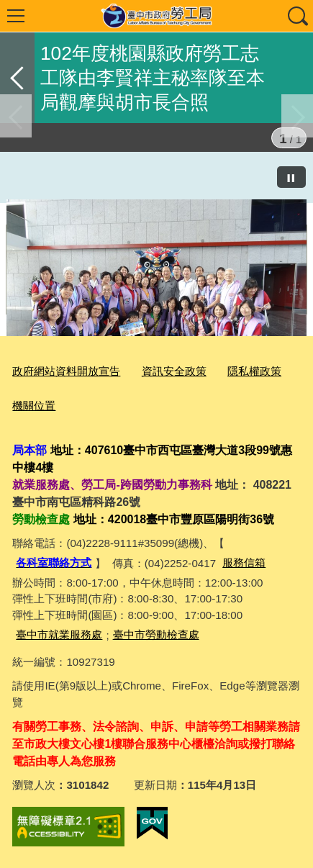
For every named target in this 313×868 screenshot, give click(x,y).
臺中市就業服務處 (59, 634)
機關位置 (34, 406)
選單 (16, 16)
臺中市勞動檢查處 (156, 634)
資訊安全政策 (174, 371)
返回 (17, 78)
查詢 (297, 16)
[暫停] (291, 177)
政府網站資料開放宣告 (66, 371)
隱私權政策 (254, 371)
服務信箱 (244, 562)
